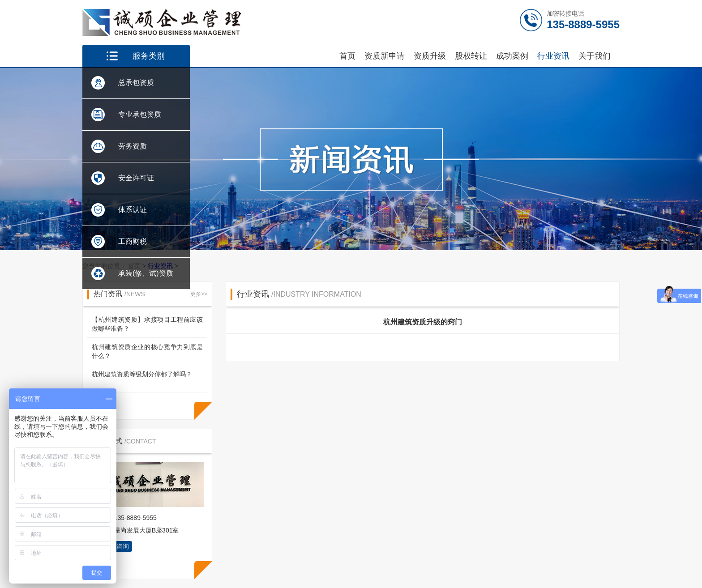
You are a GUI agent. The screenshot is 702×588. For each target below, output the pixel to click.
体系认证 (133, 210)
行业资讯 (553, 56)
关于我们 (595, 56)
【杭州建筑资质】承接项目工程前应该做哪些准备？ (147, 324)
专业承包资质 (140, 114)
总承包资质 (136, 83)
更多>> (199, 294)
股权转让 (471, 56)
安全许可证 (136, 178)
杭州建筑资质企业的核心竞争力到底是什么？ (147, 351)
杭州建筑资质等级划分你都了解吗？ (142, 374)
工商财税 (133, 241)
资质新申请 (385, 56)
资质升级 (430, 56)
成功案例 (512, 56)
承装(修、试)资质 (146, 273)
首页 (347, 56)
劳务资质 (133, 146)
